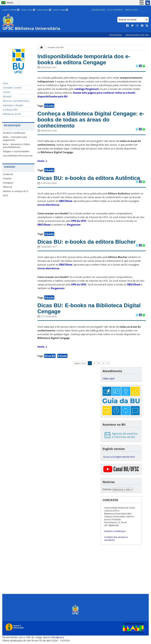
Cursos (7, 92)
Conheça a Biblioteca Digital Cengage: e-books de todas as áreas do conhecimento (89, 120)
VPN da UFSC (79, 222)
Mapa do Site (131, 10)
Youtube (7, 178)
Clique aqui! (108, 380)
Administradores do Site (137, 35)
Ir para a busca (44, 10)
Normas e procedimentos (16, 101)
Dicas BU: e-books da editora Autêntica (91, 179)
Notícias (107, 491)
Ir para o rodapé (60, 10)
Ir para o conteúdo (11, 10)
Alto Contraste (115, 10)
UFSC (6, 195)
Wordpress (58, 639)
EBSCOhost (66, 202)
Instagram (8, 183)
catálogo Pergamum (87, 89)
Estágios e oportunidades (16, 151)
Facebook (8, 174)
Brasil (10, 3)
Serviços (7, 96)
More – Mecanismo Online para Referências (16, 146)
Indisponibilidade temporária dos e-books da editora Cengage (86, 60)
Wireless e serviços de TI (16, 191)
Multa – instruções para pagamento (15, 138)
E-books (49, 106)
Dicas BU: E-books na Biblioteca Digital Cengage (91, 310)
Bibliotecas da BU (12, 114)
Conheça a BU (10, 110)
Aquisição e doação (13, 105)
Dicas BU (50, 358)
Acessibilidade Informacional (18, 156)
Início (6, 83)
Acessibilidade (98, 10)
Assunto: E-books (56, 47)
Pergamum (74, 226)
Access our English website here (119, 459)
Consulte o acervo (12, 88)
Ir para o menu (28, 10)
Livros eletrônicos (48, 206)
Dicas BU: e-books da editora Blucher (88, 243)
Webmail (7, 187)
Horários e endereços (14, 133)
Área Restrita (116, 35)
